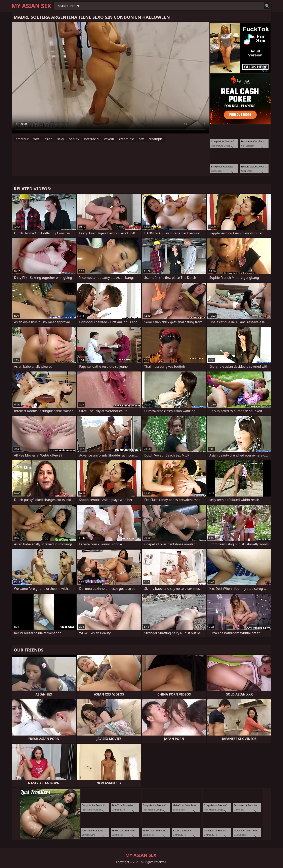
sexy (61, 139)
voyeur (109, 139)
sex (141, 139)
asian (48, 139)
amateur (22, 139)
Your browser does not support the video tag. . (111, 78)
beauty (74, 139)
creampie (156, 139)
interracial (92, 139)
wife (36, 139)
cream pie (127, 139)
